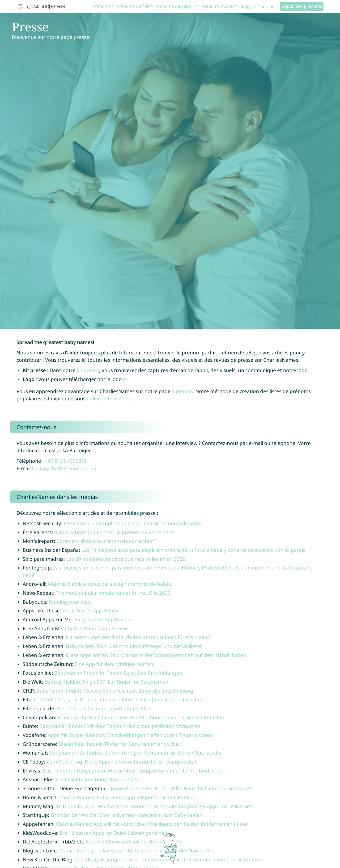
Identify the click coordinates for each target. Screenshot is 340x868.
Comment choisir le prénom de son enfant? (106, 541)
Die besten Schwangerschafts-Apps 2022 (104, 708)
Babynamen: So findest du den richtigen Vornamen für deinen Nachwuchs (135, 753)
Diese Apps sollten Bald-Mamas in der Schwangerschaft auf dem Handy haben (156, 655)
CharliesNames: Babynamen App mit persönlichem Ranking (128, 797)
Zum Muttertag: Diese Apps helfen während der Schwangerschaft (122, 762)
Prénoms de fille (133, 6)
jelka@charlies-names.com (65, 468)
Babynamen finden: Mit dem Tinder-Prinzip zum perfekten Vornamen (120, 726)
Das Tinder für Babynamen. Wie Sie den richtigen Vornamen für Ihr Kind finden (134, 771)
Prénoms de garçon (175, 6)
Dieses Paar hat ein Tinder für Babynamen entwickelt (120, 744)
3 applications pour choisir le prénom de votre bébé (114, 532)
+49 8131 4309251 (66, 461)
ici (125, 379)
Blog (245, 6)
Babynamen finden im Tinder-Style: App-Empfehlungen (118, 673)
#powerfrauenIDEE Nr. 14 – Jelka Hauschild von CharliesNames (180, 788)
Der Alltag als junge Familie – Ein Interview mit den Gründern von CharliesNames (168, 860)
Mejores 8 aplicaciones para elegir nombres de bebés (109, 584)
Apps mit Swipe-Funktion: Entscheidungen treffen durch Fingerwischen (130, 735)
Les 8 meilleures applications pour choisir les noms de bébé (132, 523)
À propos (182, 391)
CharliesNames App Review (96, 628)
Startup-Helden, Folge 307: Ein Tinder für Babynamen (106, 682)
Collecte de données (110, 399)
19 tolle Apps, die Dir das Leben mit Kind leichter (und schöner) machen (121, 699)
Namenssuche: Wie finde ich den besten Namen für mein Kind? (138, 637)
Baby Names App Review (91, 611)
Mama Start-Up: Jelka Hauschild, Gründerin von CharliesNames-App (137, 851)
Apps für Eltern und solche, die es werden (133, 842)
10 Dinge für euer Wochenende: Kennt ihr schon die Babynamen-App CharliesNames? (155, 806)
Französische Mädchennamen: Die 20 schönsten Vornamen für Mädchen (142, 717)
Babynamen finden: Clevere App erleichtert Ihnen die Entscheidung (115, 691)
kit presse (88, 370)
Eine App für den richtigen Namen (114, 664)
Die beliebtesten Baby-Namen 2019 (97, 779)
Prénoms (102, 6)
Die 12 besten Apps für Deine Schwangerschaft (114, 833)
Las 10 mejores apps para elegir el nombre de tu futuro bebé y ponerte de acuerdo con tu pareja (194, 550)
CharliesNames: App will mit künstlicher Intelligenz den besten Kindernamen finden (152, 824)
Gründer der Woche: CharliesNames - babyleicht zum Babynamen (127, 815)
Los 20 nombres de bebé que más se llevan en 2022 (126, 559)
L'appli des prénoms (302, 6)
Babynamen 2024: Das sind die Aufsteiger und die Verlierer (134, 646)
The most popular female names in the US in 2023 (113, 593)
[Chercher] (266, 7)
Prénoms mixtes (218, 6)
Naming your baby (70, 602)
